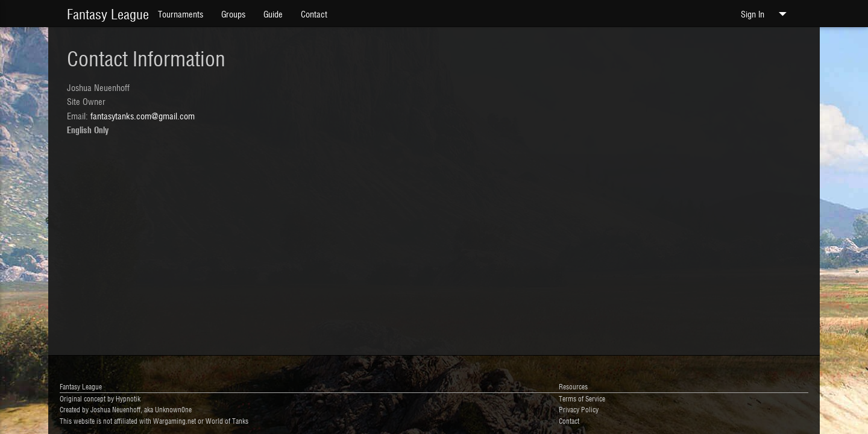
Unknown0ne (173, 409)
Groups (233, 14)
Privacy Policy (579, 409)
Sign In (766, 14)
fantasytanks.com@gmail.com (143, 115)
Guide (273, 14)
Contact (314, 14)
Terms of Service (582, 398)
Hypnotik (128, 398)
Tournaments (181, 14)
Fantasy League (108, 13)
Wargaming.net (175, 420)
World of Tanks (227, 420)
